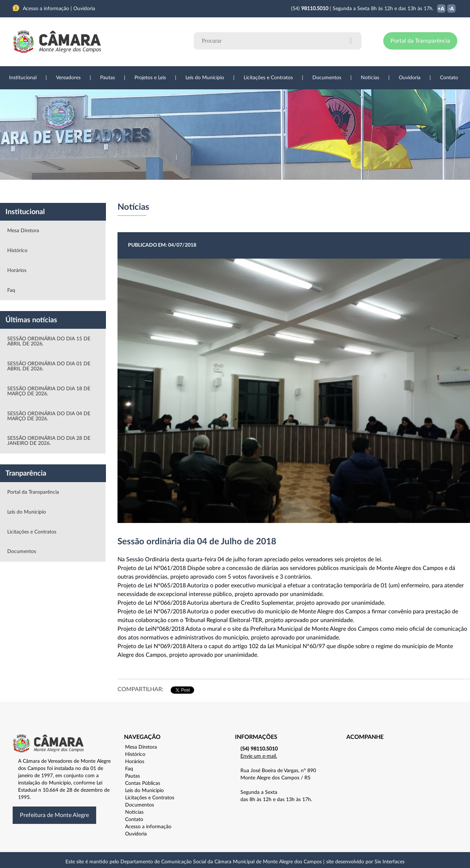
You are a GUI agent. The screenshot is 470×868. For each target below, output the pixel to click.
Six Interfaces (390, 862)
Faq (11, 290)
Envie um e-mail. (259, 756)
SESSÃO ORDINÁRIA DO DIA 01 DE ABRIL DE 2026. (49, 366)
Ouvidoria (410, 78)
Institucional (23, 78)
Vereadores (68, 78)
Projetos (109, 191)
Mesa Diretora (23, 231)
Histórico (17, 251)
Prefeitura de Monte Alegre (54, 815)
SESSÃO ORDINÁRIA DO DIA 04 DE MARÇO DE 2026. (49, 416)
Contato (449, 78)
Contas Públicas (143, 783)
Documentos (327, 78)
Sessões (146, 191)
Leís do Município (205, 78)
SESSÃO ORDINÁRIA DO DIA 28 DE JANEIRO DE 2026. (49, 441)
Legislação (186, 191)
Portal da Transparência (420, 41)
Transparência (231, 191)
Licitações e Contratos (268, 78)
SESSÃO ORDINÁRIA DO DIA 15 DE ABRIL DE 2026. (49, 341)
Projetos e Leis (150, 78)
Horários (17, 271)
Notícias (370, 78)
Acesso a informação (148, 827)
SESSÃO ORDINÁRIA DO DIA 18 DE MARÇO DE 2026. (49, 391)
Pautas (108, 78)
